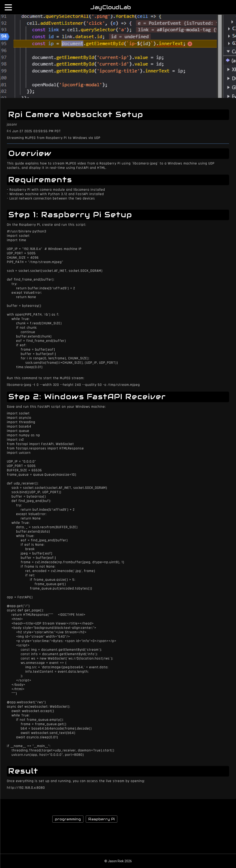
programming (68, 819)
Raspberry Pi (102, 819)
